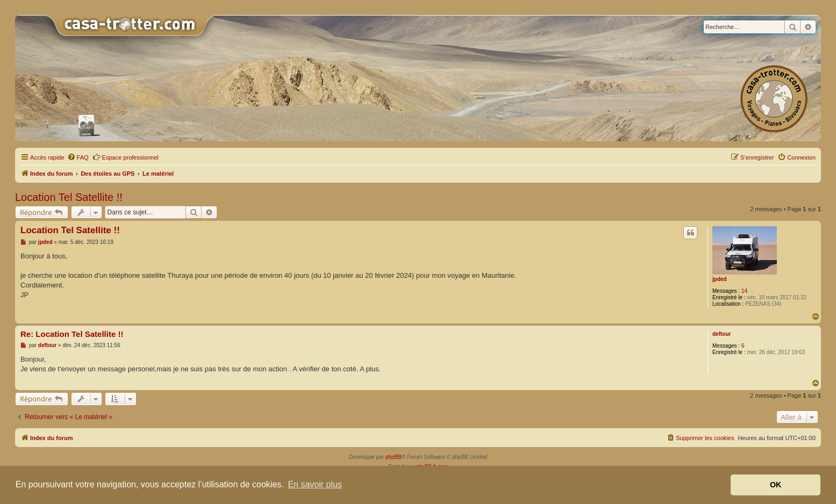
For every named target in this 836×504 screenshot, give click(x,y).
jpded (720, 279)
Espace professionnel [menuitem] (126, 157)
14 (744, 291)
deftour (721, 334)
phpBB (394, 457)
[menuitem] (78, 157)
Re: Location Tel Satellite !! (72, 334)
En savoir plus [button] (315, 484)
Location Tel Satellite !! (69, 197)
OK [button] (776, 485)
